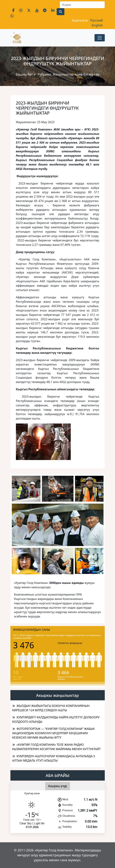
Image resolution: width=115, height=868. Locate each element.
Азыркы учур (58, 786)
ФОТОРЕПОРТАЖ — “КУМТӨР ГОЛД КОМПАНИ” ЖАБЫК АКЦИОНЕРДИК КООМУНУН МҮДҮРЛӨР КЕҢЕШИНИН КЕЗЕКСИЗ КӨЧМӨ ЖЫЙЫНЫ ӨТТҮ (53, 733)
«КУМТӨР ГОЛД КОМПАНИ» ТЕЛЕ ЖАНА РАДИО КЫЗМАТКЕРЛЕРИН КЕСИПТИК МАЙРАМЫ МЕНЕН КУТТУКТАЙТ (56, 747)
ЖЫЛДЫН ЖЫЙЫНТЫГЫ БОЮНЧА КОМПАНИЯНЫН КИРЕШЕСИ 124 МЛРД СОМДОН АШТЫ (51, 708)
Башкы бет (25, 74)
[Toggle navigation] (100, 38)
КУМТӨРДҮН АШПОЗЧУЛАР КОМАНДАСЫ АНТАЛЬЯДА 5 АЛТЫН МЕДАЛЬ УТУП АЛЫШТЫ (54, 758)
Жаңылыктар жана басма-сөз (76, 74)
